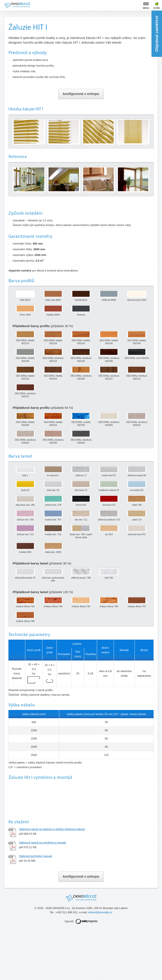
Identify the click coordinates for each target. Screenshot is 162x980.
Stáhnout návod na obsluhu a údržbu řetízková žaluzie (52, 879)
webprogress (86, 971)
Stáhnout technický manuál (35, 906)
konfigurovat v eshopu (81, 94)
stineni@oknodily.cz (100, 962)
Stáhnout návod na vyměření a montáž (43, 892)
